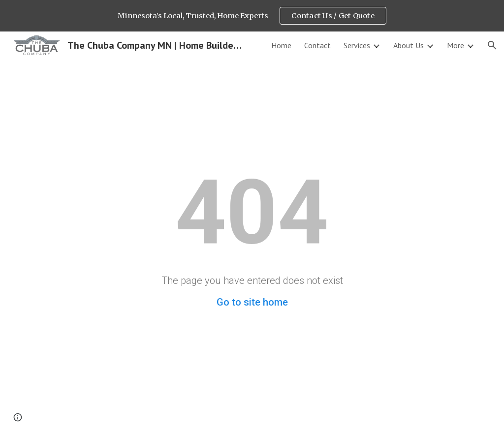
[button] (492, 45)
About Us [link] (409, 45)
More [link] (456, 45)
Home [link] (281, 45)
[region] (252, 16)
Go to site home (252, 302)
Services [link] (357, 45)
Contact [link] (317, 45)
